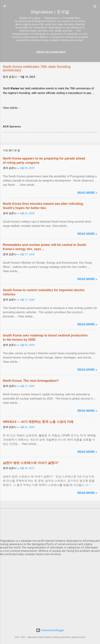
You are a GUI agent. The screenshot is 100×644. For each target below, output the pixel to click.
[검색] (95, 7)
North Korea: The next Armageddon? (31, 381)
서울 (50, 523)
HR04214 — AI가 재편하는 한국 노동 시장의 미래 (38, 422)
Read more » (87, 193)
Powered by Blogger (50, 630)
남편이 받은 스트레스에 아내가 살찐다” (31, 463)
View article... (11, 108)
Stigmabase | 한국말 (50, 12)
